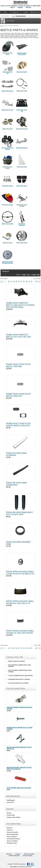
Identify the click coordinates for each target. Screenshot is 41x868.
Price (28, 275)
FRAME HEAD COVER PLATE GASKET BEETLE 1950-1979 (18, 425)
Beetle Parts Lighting (7, 205)
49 (16, 281)
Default (34, 275)
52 (24, 281)
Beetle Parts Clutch (7, 129)
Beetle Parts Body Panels (7, 54)
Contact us (10, 830)
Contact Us (26, 12)
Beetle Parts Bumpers (7, 91)
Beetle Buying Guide (13, 834)
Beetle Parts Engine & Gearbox (7, 148)
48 (14, 281)
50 (19, 281)
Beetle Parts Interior (22, 186)
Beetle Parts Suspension (22, 224)
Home (2, 26)
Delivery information (13, 832)
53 (26, 281)
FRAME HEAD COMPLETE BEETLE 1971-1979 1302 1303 (18, 336)
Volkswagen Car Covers (36, 12)
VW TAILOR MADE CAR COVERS (18, 683)
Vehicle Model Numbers (13, 839)
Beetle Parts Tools (7, 243)
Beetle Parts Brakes (22, 72)
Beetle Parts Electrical (22, 129)
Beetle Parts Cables (22, 91)
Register (20, 7)
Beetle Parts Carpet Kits (22, 111)
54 (29, 281)
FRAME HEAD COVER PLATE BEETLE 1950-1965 (18, 365)
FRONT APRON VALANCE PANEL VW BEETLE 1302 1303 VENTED (20, 632)
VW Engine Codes (12, 843)
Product (24, 275)
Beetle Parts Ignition (7, 186)
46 (9, 281)
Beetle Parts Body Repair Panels (22, 54)
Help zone (10, 828)
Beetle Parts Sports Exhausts (22, 205)
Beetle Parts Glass (22, 167)
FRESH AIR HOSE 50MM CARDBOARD (16, 484)
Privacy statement (12, 837)
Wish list (28, 7)
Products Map (11, 815)
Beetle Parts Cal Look (7, 110)
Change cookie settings (13, 817)
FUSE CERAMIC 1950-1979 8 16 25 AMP (19, 788)
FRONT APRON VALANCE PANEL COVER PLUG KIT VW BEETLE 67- (20, 573)
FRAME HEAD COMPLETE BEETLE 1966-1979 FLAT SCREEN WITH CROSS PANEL (20, 305)
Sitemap (9, 813)
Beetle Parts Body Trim (7, 73)
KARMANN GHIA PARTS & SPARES (19, 679)
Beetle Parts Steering (7, 224)
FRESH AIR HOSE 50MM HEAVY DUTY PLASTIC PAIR (19, 513)
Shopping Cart (15, 12)
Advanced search (21, 16)
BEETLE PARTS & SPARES (17, 661)
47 (11, 281)
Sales (38, 275)
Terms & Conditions (12, 841)
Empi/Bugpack (11, 800)
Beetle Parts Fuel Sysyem (7, 167)
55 (31, 281)
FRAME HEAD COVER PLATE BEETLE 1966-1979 (18, 395)
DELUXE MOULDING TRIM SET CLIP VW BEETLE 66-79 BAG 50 (19, 768)
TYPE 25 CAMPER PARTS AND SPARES (21, 676)
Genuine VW (10, 802)
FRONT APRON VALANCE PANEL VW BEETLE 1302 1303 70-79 (20, 602)
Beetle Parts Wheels (22, 243)
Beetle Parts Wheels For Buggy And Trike (7, 262)
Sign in (13, 7)
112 (36, 281)
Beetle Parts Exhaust (22, 148)
